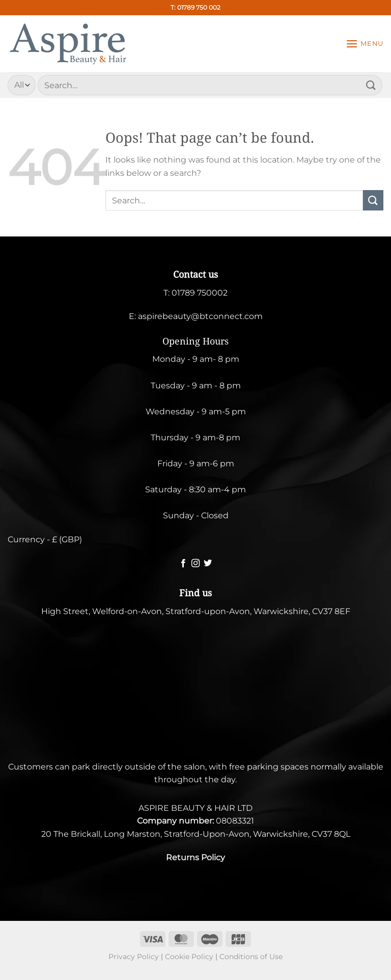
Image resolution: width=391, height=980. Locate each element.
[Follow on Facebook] (183, 564)
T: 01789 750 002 (195, 7)
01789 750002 (200, 293)
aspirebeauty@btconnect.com (200, 316)
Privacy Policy (134, 957)
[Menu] (365, 44)
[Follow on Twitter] (208, 564)
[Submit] (371, 85)
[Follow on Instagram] (195, 564)
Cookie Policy (189, 957)
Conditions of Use (251, 957)
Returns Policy (195, 857)
